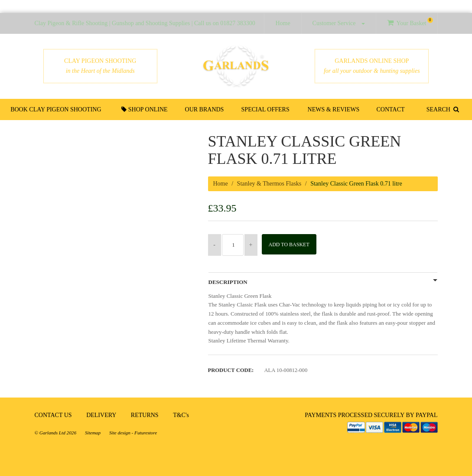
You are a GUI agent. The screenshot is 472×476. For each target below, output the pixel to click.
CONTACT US (53, 415)
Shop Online (147, 109)
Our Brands (206, 109)
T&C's (181, 415)
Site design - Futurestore (133, 433)
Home (283, 23)
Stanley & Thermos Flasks (269, 184)
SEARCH (441, 109)
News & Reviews (333, 109)
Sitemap (93, 433)
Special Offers (265, 109)
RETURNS (145, 415)
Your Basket (410, 22)
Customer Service (339, 23)
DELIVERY (101, 415)
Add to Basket (292, 245)
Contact (389, 109)
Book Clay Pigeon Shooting (58, 109)
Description (228, 282)
